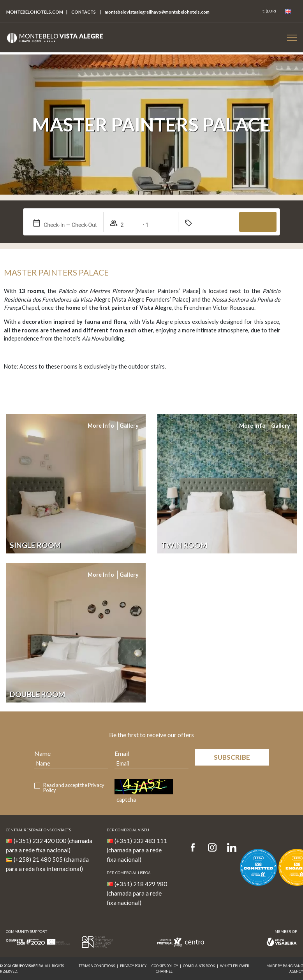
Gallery (129, 426)
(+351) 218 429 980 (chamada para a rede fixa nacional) (137, 893)
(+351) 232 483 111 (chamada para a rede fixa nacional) (137, 850)
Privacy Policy (133, 966)
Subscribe (232, 757)
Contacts (84, 12)
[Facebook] (195, 848)
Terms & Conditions (97, 966)
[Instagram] (212, 848)
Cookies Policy (165, 966)
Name (42, 753)
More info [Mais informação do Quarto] (101, 426)
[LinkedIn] (232, 848)
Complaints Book (199, 966)
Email (122, 753)
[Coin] (269, 11)
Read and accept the (74, 788)
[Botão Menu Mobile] (292, 38)
